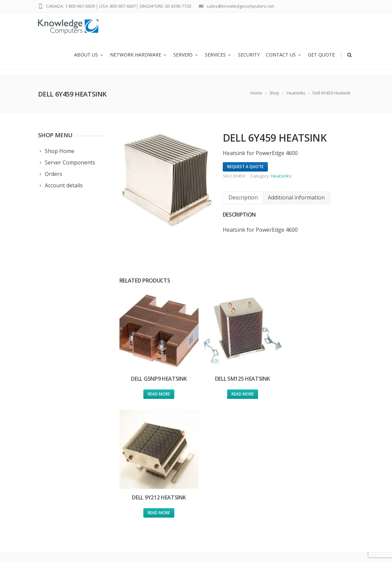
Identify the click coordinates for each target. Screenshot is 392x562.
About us (89, 60)
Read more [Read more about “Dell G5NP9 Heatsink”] (157, 390)
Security (249, 60)
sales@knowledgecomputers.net (240, 6)
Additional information (296, 197)
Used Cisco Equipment (161, 466)
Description (243, 197)
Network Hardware (139, 60)
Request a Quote (236, 451)
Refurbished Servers (158, 483)
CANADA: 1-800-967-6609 (70, 6)
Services (218, 60)
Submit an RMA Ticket (242, 460)
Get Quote (321, 60)
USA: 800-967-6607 (118, 6)
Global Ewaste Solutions (244, 477)
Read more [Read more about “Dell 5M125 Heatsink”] (237, 390)
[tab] (243, 198)
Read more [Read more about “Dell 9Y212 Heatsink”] (317, 390)
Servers (186, 60)
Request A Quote (245, 167)
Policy (224, 486)
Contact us (284, 60)
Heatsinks (281, 176)
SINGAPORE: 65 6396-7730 (165, 6)
